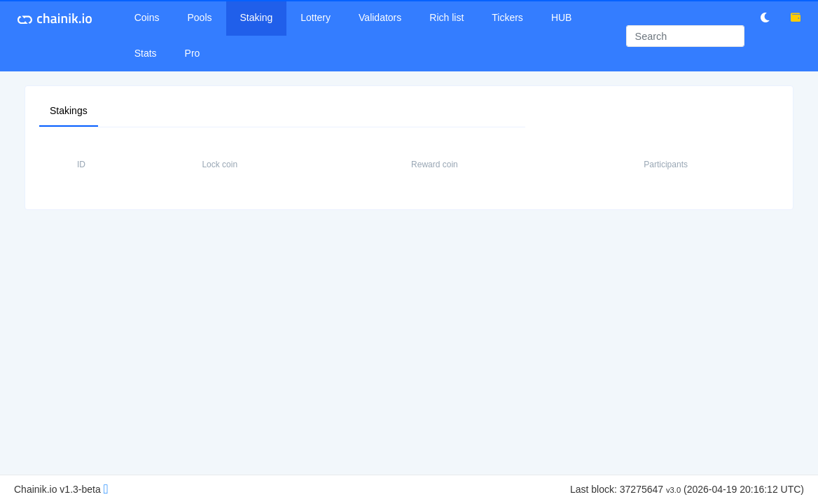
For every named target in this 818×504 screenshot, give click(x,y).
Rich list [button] (446, 17)
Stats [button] (146, 53)
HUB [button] (562, 17)
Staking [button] (257, 17)
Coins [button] (147, 17)
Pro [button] (193, 53)
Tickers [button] (507, 17)
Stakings (69, 110)
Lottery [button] (316, 17)
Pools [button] (200, 17)
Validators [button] (380, 17)
